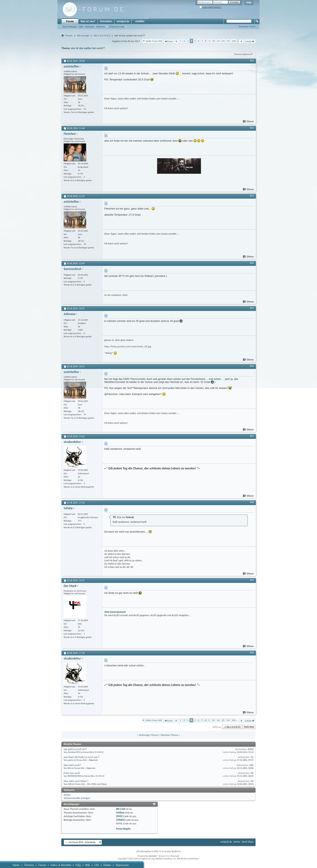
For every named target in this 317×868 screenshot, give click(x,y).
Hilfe (249, 3)
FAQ (78, 865)
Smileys (120, 813)
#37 (252, 436)
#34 (252, 263)
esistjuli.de (123, 21)
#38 (252, 502)
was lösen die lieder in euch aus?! (82, 757)
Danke (107, 865)
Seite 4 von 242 (154, 41)
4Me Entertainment (115, 612)
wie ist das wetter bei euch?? (88, 48)
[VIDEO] (120, 820)
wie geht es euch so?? (75, 749)
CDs (97, 865)
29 (223, 41)
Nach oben (249, 727)
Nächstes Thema (169, 735)
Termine (29, 865)
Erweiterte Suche (247, 26)
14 (218, 41)
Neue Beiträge (70, 27)
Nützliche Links (117, 27)
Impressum (122, 865)
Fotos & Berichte (61, 865)
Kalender (90, 27)
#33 (252, 196)
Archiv (237, 842)
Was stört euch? (72, 765)
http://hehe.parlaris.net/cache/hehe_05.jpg (128, 346)
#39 (252, 580)
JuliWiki (140, 21)
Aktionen (101, 27)
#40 (252, 653)
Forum (70, 21)
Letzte (250, 41)
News (16, 865)
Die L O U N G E (102, 35)
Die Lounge (83, 35)
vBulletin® (153, 856)
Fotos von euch (72, 773)
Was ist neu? (88, 21)
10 (213, 41)
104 (234, 41)
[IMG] (119, 816)
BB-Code (121, 809)
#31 (252, 61)
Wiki (88, 865)
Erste (169, 41)
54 (228, 41)
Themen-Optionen (242, 54)
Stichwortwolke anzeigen (77, 798)
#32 (252, 128)
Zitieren (248, 122)
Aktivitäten (106, 21)
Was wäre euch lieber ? (76, 781)
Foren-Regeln (123, 829)
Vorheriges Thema (149, 735)
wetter (67, 795)
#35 (252, 308)
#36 (252, 366)
